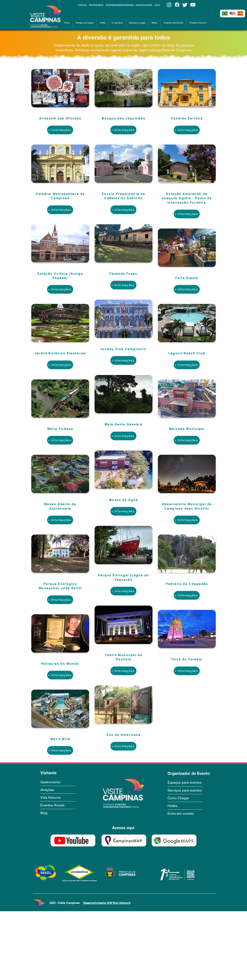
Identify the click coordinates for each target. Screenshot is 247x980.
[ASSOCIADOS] (144, 5)
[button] (85, 23)
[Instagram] (169, 5)
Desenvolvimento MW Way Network (107, 903)
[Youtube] (193, 5)
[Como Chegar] (185, 798)
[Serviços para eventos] (189, 790)
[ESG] (160, 5)
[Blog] (57, 813)
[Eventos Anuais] (57, 805)
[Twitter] (185, 5)
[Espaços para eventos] (189, 782)
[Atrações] (58, 790)
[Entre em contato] (185, 813)
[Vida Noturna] (57, 797)
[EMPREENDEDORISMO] (120, 5)
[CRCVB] (83, 5)
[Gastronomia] (58, 782)
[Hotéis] (181, 806)
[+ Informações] (60, 130)
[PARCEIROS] (97, 5)
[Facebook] (177, 5)
